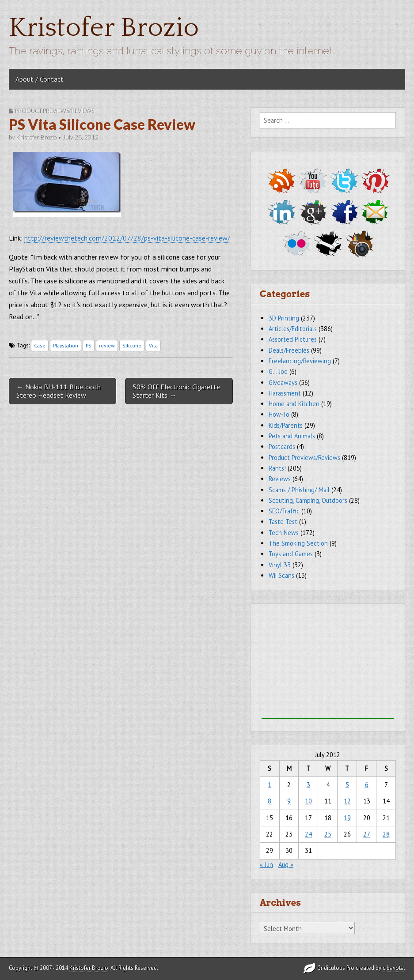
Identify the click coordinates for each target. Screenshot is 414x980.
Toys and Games (291, 554)
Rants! (277, 468)
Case (40, 345)
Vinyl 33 (280, 565)
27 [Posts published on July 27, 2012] (367, 834)
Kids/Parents (286, 425)
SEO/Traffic (284, 511)
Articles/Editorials (293, 329)
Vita (153, 345)
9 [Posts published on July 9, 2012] (289, 801)
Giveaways (283, 383)
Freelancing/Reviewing (300, 361)
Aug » (286, 865)
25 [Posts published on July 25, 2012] (328, 834)
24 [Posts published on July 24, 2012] (308, 834)
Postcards (282, 447)
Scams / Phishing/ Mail (299, 490)
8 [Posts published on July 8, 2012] (270, 801)
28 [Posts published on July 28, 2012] (386, 834)
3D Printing (284, 318)
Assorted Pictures (293, 339)
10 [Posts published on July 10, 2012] (308, 801)
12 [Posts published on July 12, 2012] (347, 801)
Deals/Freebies (289, 350)
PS (89, 345)
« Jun (266, 865)
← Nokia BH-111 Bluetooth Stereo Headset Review (59, 391)
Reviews (280, 479)
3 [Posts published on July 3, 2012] (308, 785)
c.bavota (393, 968)
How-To (279, 414)
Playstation (66, 345)
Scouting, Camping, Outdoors (308, 500)
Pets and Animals (292, 436)
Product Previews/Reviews (55, 111)
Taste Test (283, 522)
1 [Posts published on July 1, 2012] (270, 785)
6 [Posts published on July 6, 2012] (367, 785)
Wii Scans (281, 575)
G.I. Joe (278, 371)
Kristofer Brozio (104, 28)
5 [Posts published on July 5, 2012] (347, 785)
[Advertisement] (328, 663)
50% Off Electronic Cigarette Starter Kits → (176, 391)
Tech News (284, 533)
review (107, 345)
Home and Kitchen (294, 404)
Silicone (132, 345)
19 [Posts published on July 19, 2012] (347, 818)
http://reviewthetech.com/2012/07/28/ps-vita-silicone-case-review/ (127, 238)
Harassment (285, 393)
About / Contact (40, 79)
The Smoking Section (298, 543)
